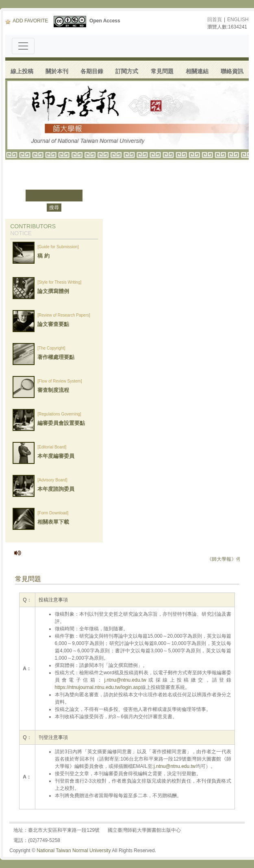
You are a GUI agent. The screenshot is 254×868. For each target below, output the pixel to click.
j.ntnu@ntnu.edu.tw (125, 680)
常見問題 (162, 71)
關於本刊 (57, 71)
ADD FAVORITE (27, 21)
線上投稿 (22, 71)
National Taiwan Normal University (74, 851)
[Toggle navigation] (23, 46)
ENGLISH (238, 20)
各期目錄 (92, 71)
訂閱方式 (127, 71)
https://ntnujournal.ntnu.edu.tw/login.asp (98, 687)
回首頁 (215, 20)
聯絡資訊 (232, 71)
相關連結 (197, 71)
